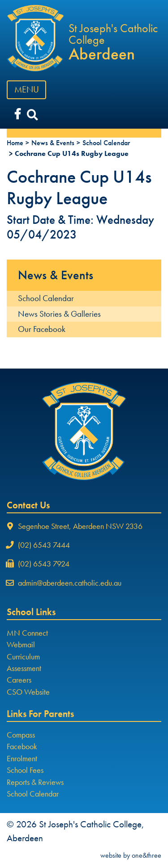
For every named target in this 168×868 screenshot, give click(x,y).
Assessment (24, 668)
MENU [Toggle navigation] (29, 89)
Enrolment (22, 759)
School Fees (25, 770)
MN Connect (27, 633)
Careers (19, 680)
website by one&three (131, 855)
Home (15, 143)
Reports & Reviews (35, 782)
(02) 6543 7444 (44, 545)
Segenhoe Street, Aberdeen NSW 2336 (80, 526)
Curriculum (23, 657)
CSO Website (28, 692)
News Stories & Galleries (59, 314)
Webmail (21, 645)
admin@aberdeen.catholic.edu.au (70, 583)
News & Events (53, 143)
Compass (21, 735)
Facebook (22, 746)
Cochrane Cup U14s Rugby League (72, 153)
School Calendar (106, 143)
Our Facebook (42, 329)
